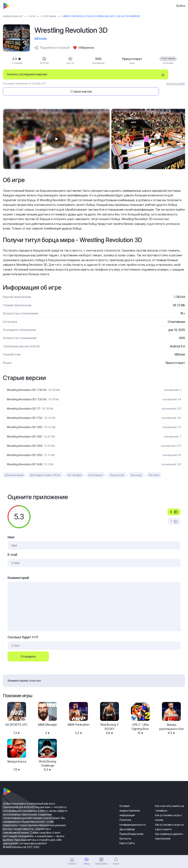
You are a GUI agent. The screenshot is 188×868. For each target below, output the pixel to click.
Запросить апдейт (176, 84)
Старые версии (150, 74)
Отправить (28, 650)
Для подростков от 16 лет (45, 468)
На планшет (96, 468)
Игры (37, 16)
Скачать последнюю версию (27, 74)
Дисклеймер (127, 823)
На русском (117, 468)
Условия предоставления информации (130, 804)
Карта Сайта (127, 836)
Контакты (125, 832)
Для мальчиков (14, 468)
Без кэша (136, 468)
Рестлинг (154, 468)
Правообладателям (131, 827)
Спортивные (55, 16)
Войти (181, 6)
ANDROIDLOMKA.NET (15, 16)
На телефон (75, 468)
